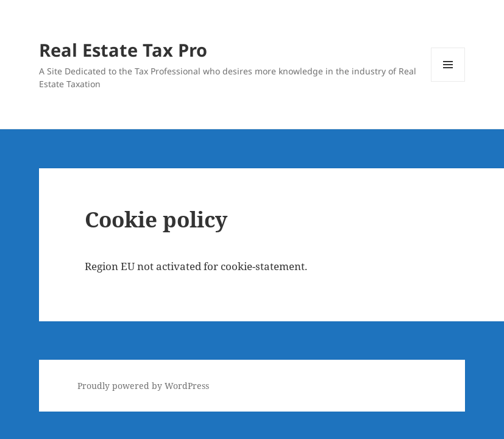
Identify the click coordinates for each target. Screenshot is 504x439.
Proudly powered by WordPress (143, 386)
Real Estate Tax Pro (123, 50)
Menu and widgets (448, 81)
